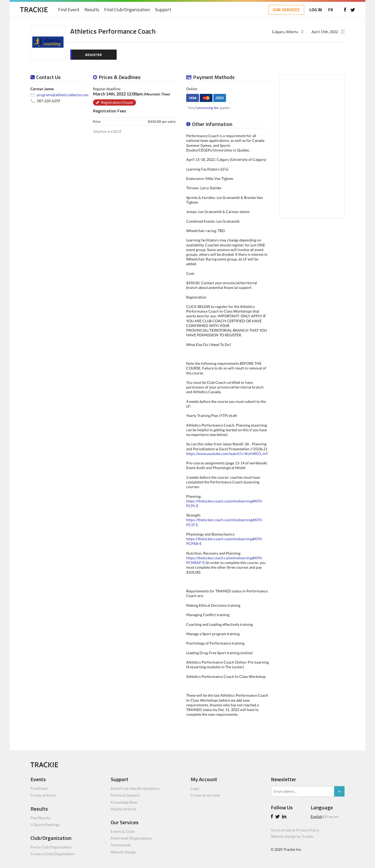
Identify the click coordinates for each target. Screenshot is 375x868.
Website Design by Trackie (292, 836)
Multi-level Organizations (131, 838)
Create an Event (43, 795)
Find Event (69, 10)
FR (331, 10)
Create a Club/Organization (53, 854)
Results (92, 10)
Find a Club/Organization (51, 847)
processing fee (208, 108)
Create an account (205, 795)
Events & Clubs (123, 831)
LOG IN (316, 10)
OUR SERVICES (286, 10)
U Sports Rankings (45, 825)
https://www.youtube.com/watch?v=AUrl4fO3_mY (227, 454)
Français (332, 817)
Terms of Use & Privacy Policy (295, 830)
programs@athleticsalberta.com (63, 95)
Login (195, 788)
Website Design (123, 852)
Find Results (40, 818)
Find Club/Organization (127, 10)
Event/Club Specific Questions (135, 788)
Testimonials (121, 845)
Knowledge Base (124, 802)
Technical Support (125, 795)
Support (163, 10)
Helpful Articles (124, 809)
